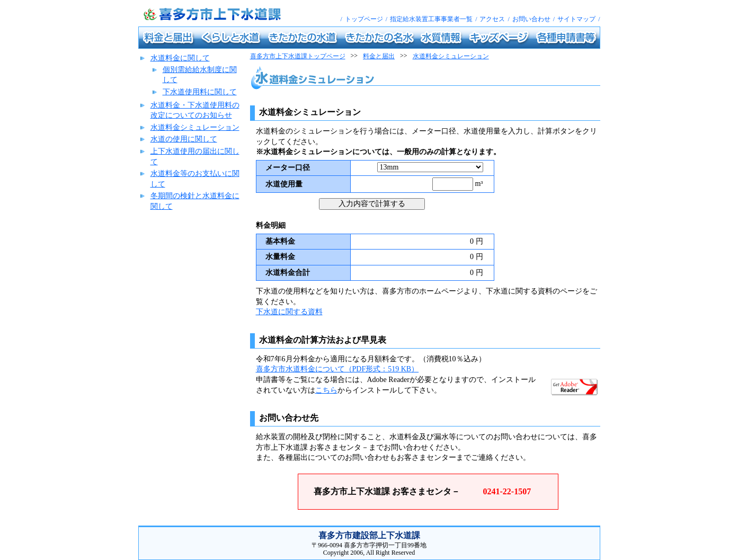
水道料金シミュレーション (195, 127)
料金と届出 (152, 30)
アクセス (492, 19)
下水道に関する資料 (289, 312)
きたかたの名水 (359, 30)
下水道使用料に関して (200, 92)
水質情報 (428, 30)
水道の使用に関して (184, 139)
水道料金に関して (180, 58)
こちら (326, 390)
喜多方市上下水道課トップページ (298, 56)
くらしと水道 (213, 30)
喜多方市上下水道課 (141, 0)
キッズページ (481, 30)
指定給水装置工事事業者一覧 (431, 19)
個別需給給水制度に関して (200, 75)
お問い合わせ (531, 19)
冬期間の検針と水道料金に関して (195, 201)
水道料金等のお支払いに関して (195, 179)
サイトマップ (576, 19)
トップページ (364, 19)
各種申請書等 (549, 30)
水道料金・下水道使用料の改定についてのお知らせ (195, 110)
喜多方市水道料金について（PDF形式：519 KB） (337, 369)
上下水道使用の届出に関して (195, 157)
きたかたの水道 (282, 30)
